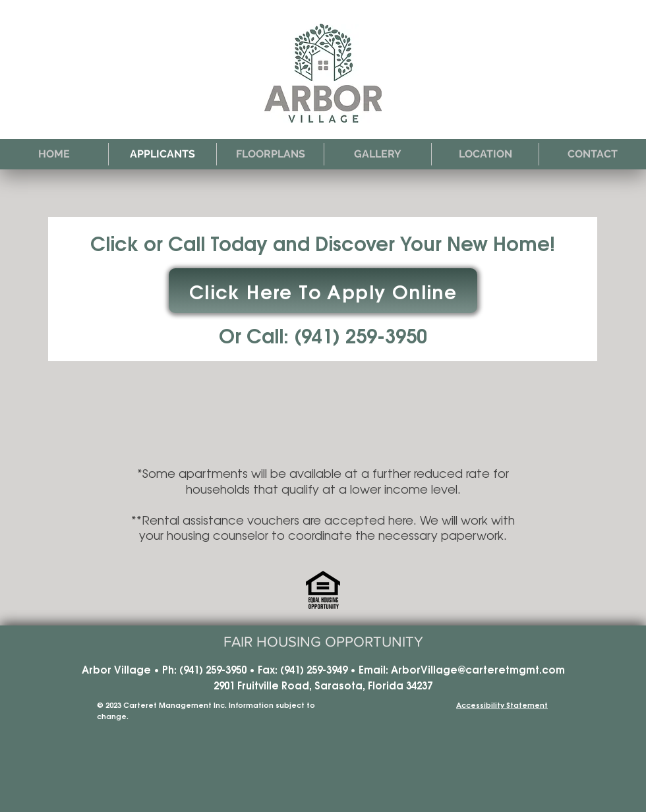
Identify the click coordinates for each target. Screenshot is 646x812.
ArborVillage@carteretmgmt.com (478, 669)
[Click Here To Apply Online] (323, 291)
